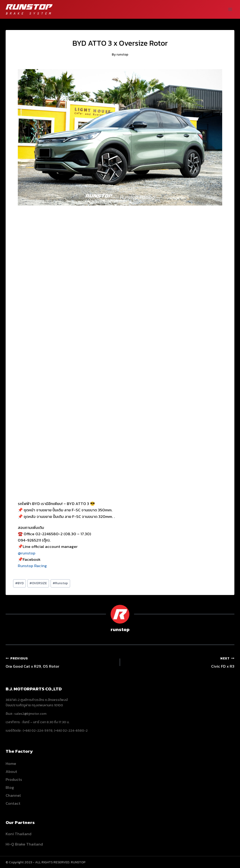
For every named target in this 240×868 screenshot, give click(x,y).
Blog (10, 787)
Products (14, 779)
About (11, 771)
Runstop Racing (32, 566)
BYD (19, 583)
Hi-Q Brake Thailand (24, 844)
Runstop (60, 583)
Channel (13, 795)
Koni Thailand (19, 834)
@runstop (27, 553)
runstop (122, 54)
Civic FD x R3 (179, 662)
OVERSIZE (38, 583)
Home (11, 763)
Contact (13, 803)
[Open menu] (230, 9)
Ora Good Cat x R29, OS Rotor (61, 662)
